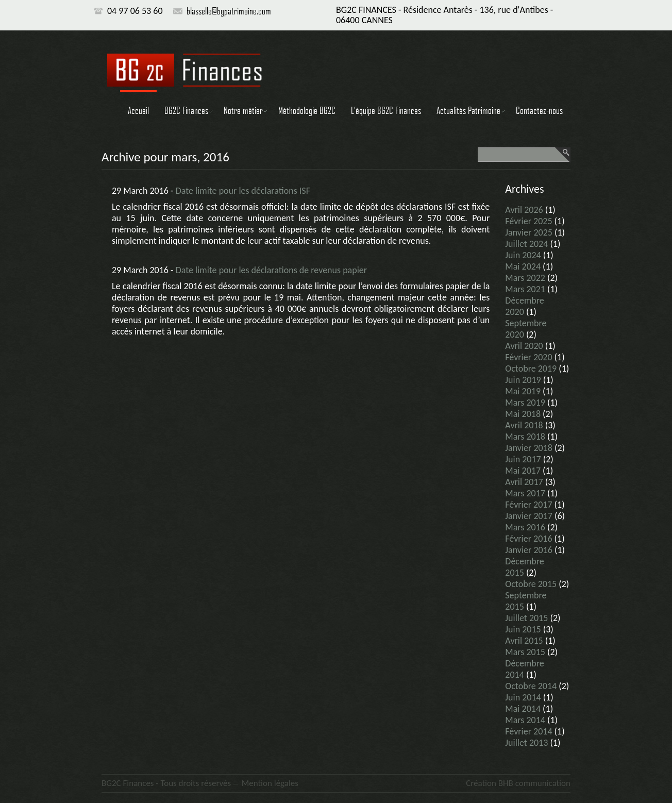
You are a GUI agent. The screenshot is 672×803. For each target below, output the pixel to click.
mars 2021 (525, 289)
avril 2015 (524, 641)
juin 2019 (523, 380)
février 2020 (528, 357)
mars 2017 (525, 493)
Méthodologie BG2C (307, 110)
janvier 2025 (529, 232)
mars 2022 (525, 278)
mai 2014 (523, 709)
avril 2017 (524, 482)
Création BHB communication (518, 783)
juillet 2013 (526, 743)
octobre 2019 (531, 369)
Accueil (138, 110)
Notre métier (243, 110)
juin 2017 (523, 459)
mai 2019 (523, 391)
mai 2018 (523, 414)
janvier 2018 (529, 448)
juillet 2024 (526, 244)
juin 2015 (523, 629)
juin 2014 (523, 697)
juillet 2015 (526, 618)
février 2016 (528, 539)
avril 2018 (524, 425)
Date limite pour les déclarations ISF (243, 191)
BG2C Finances (186, 110)
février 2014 (528, 731)
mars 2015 (525, 652)
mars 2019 (525, 403)
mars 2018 (525, 437)
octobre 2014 (531, 686)
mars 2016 (525, 527)
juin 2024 (523, 255)
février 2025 (528, 221)
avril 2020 (524, 346)
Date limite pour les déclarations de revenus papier (271, 270)
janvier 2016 (529, 550)
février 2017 (528, 505)
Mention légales (270, 783)
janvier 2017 (529, 516)
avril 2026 (524, 210)
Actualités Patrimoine (468, 110)
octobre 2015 (531, 584)
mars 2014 (525, 720)
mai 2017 (523, 471)
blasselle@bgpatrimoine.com (229, 11)
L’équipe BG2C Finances (386, 110)
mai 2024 (523, 266)
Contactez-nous (539, 110)
